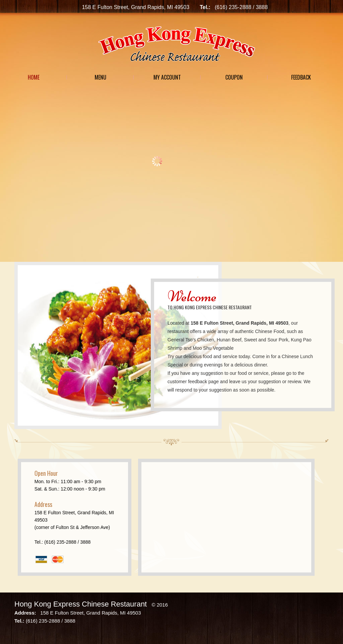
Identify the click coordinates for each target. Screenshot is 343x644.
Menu (100, 77)
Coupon (234, 77)
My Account (167, 77)
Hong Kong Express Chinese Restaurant (81, 604)
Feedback (301, 77)
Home (34, 77)
